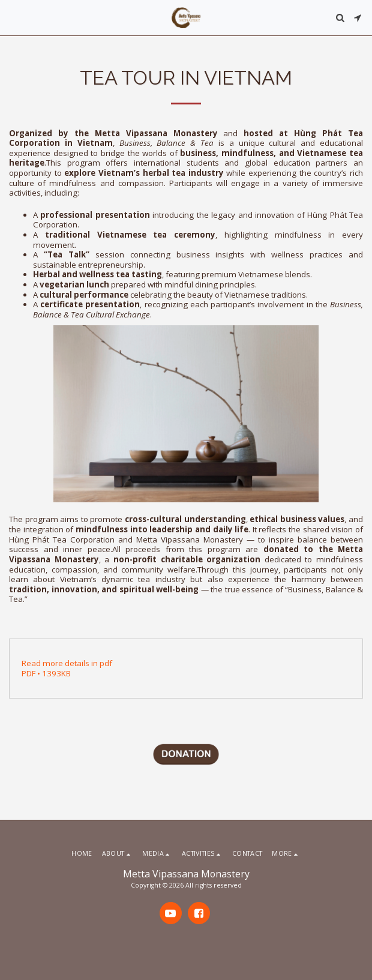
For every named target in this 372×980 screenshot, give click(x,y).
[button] (13, 17)
